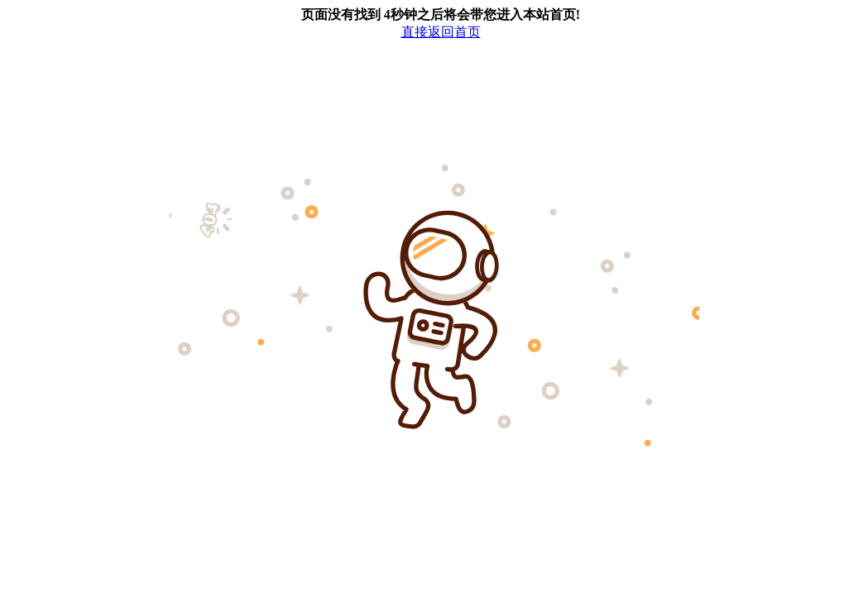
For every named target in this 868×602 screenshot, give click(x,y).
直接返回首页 (441, 32)
